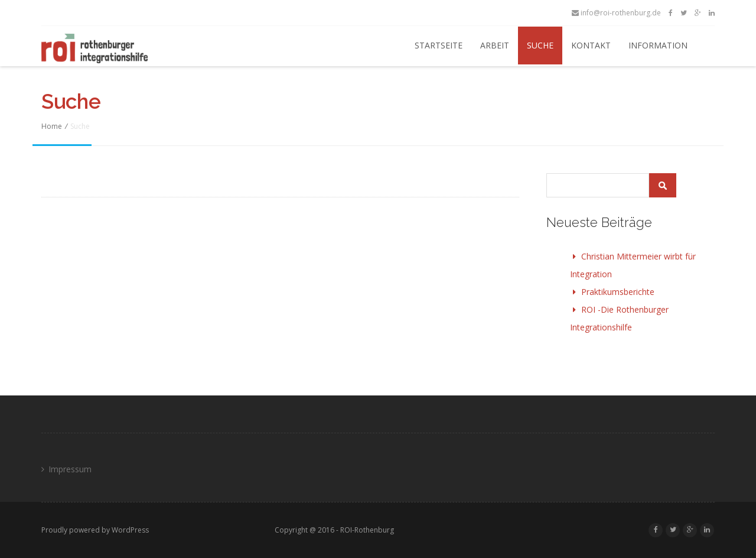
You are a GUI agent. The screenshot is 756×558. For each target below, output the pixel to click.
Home (52, 126)
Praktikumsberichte (618, 292)
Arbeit (495, 45)
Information (658, 45)
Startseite (439, 45)
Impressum (70, 469)
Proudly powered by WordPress (95, 530)
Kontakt (591, 45)
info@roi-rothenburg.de (616, 13)
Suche (540, 45)
